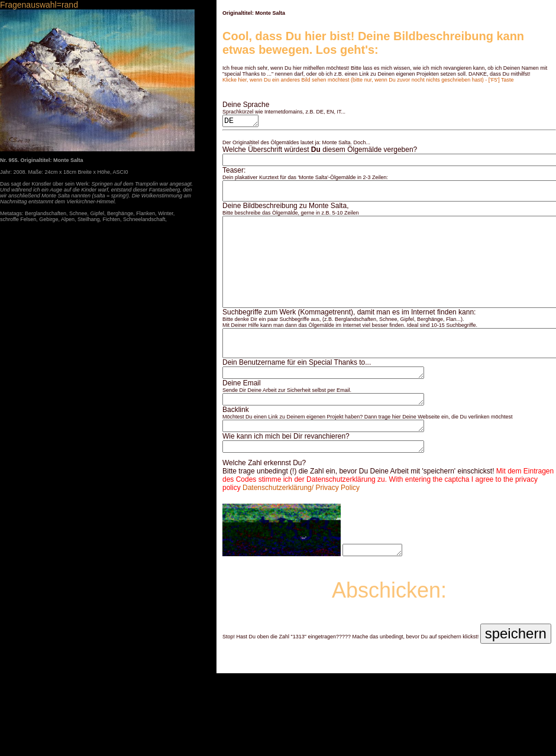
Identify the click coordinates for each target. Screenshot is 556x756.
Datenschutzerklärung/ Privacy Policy (301, 525)
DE (242, 122)
